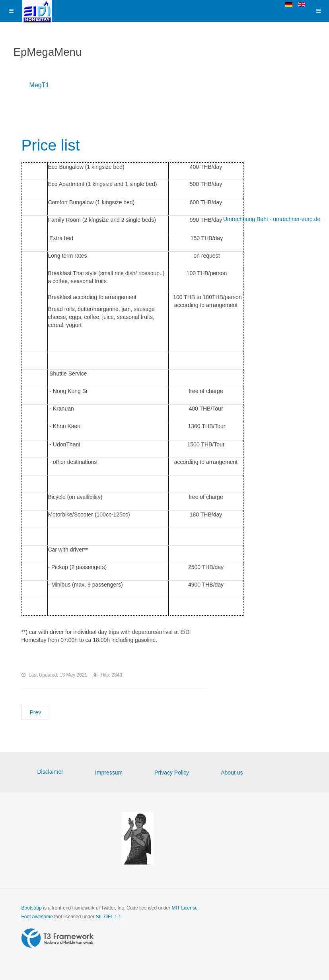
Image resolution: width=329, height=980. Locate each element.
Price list (53, 145)
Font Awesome (37, 917)
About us (232, 773)
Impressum (109, 773)
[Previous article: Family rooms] (36, 712)
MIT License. (185, 908)
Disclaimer (50, 772)
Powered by (58, 938)
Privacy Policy (172, 773)
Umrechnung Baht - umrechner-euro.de (272, 219)
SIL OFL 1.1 (109, 917)
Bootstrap (32, 908)
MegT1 (39, 85)
